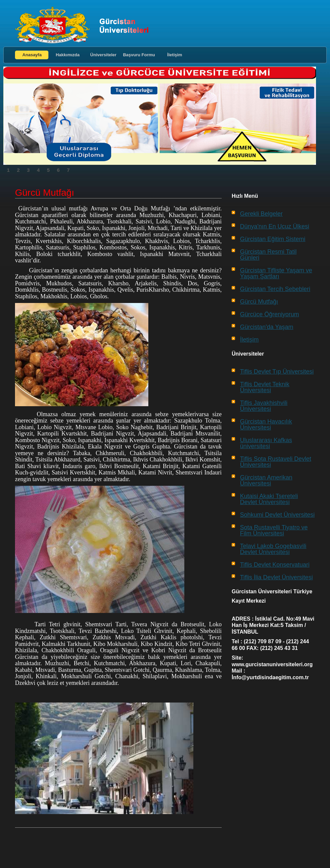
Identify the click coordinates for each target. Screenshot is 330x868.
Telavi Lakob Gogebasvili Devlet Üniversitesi (273, 549)
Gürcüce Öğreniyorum (269, 314)
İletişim (175, 55)
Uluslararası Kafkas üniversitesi (266, 443)
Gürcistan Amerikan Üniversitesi (266, 480)
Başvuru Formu (139, 55)
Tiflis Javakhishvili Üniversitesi (264, 406)
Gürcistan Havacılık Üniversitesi (266, 425)
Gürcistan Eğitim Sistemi (273, 239)
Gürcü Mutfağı (259, 302)
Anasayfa (32, 55)
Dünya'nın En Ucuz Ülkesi (275, 226)
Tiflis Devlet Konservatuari (275, 565)
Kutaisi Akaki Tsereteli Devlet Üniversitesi (269, 499)
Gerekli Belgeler (261, 214)
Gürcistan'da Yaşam (267, 327)
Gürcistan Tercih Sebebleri (275, 289)
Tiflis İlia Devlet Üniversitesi (276, 577)
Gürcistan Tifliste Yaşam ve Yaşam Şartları (276, 273)
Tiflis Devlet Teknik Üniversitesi (265, 387)
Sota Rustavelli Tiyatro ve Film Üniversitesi (274, 530)
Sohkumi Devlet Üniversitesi (277, 515)
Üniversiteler (103, 55)
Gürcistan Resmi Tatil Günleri (268, 255)
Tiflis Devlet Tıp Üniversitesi (277, 372)
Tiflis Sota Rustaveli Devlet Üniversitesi (275, 462)
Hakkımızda (68, 55)
